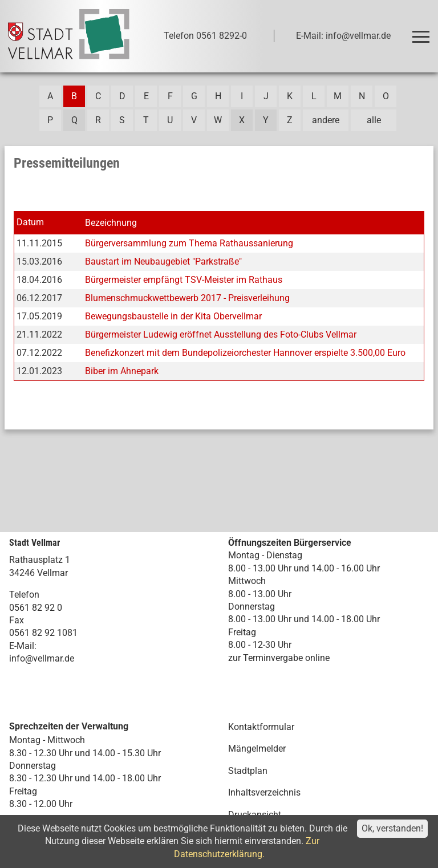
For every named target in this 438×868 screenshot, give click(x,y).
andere (326, 120)
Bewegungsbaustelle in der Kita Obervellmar (173, 316)
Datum (30, 222)
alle (374, 120)
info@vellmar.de (42, 658)
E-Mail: (23, 646)
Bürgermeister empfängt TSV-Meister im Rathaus (184, 280)
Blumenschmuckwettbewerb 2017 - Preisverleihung (187, 298)
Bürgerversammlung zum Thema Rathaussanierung (189, 243)
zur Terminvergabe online (279, 658)
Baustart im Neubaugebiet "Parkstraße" (163, 261)
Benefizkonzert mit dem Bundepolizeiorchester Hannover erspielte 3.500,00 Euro (245, 353)
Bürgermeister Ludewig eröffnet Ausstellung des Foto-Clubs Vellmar (221, 334)
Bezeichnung (111, 223)
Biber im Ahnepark (122, 371)
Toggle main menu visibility (423, 32)
